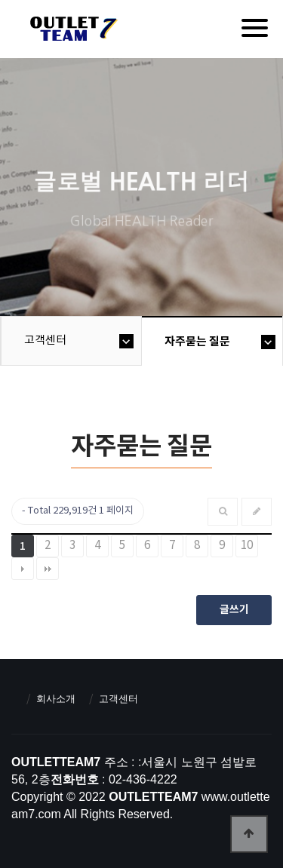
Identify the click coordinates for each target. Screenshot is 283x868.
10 (247, 546)
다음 (23, 569)
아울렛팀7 (71, 32)
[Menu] (255, 28)
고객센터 (45, 340)
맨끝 (48, 569)
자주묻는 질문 (197, 342)
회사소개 (56, 699)
